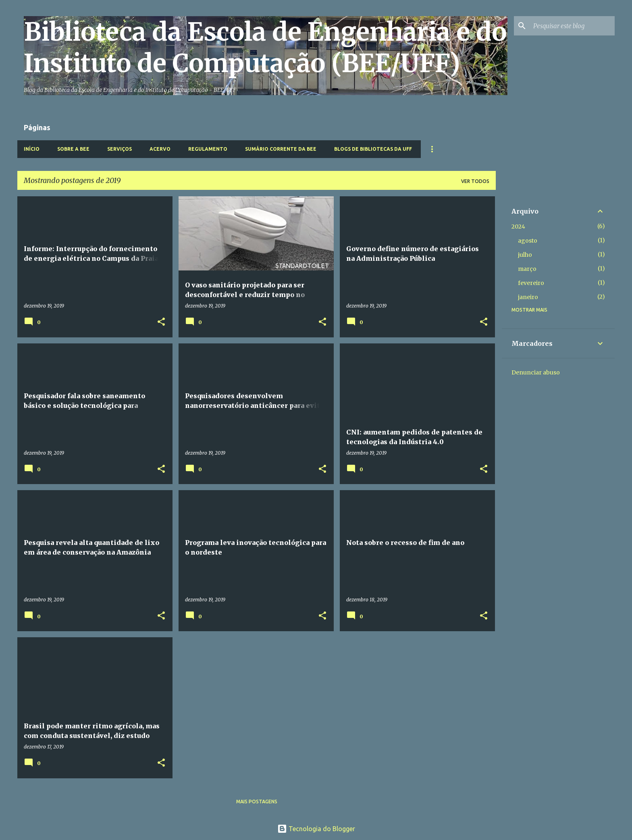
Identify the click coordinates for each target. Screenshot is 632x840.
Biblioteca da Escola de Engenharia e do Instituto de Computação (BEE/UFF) (265, 48)
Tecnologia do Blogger (316, 829)
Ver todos (475, 181)
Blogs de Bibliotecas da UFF (373, 149)
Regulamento (208, 149)
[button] (161, 322)
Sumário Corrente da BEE (281, 149)
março (527, 269)
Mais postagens (257, 802)
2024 (518, 227)
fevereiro (531, 283)
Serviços (120, 149)
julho (525, 255)
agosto (528, 241)
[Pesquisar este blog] (572, 26)
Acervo (160, 149)
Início (32, 149)
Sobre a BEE (73, 149)
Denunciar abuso (536, 372)
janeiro (528, 297)
